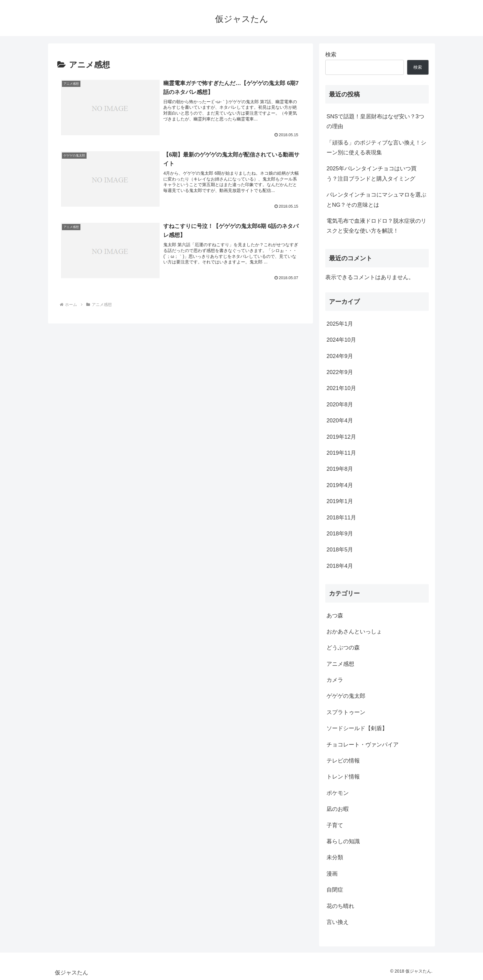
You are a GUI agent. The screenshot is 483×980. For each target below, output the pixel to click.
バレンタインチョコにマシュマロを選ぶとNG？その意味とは (376, 200)
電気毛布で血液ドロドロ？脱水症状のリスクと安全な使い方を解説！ (376, 226)
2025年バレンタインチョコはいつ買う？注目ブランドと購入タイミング (371, 173)
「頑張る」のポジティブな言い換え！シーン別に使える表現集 (376, 148)
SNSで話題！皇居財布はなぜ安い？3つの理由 (375, 121)
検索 (331, 55)
